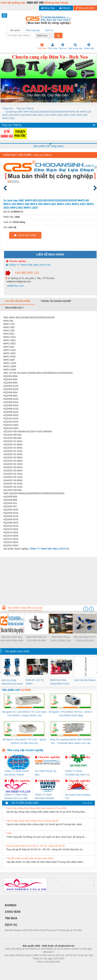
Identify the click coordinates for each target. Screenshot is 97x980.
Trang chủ (8, 108)
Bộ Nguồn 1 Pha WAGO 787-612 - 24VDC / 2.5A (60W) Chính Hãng (71, 714)
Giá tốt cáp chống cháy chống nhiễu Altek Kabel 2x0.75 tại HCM (36, 808)
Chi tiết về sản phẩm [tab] (18, 301)
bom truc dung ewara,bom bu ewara (12, 682)
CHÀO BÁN (13, 912)
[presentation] (86, 609)
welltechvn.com (15, 286)
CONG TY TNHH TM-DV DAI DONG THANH (17, 773)
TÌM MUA (11, 918)
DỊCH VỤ (11, 925)
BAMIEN (11, 905)
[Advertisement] (48, 580)
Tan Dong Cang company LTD (78, 797)
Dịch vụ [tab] (49, 30)
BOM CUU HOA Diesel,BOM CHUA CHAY (60, 682)
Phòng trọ (28, 967)
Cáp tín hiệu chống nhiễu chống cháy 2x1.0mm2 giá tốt (32, 821)
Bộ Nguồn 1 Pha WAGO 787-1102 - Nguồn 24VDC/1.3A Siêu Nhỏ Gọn (24, 741)
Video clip (89, 46)
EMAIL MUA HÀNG (25, 235)
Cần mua (53, 46)
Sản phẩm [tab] (15, 30)
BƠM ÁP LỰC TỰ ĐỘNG (35, 682)
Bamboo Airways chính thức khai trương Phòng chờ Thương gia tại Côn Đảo (43, 930)
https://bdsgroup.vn (44, 967)
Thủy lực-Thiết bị (25, 108)
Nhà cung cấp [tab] (33, 30)
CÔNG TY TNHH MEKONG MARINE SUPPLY (45, 797)
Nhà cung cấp (75, 46)
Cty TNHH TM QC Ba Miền (46, 773)
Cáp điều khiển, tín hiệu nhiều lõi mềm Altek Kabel (30, 858)
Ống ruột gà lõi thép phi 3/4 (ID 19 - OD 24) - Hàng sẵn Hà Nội (36, 846)
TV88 (9, 833)
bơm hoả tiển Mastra (85, 680)
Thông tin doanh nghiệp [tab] (56, 301)
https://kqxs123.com (64, 967)
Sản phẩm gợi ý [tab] (14, 308)
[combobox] (53, 35)
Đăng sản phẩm (85, 8)
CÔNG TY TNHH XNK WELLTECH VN (28, 265)
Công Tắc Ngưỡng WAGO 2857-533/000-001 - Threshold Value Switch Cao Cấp (71, 741)
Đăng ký (65, 8)
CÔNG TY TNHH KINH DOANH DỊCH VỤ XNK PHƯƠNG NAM (16, 797)
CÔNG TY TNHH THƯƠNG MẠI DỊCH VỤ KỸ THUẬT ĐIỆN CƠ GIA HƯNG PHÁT (77, 773)
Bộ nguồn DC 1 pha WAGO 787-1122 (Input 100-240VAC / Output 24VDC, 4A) (24, 714)
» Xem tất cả (87, 803)
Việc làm (42, 46)
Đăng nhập (48, 8)
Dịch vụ (63, 46)
